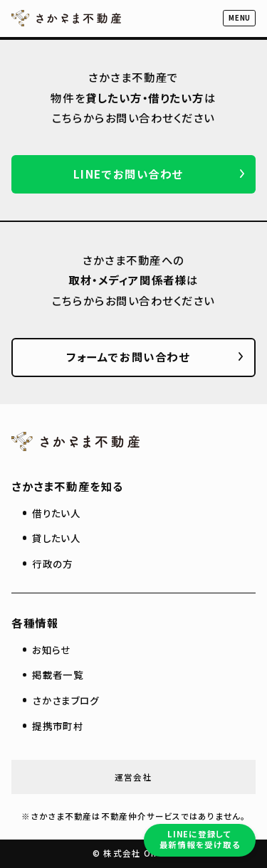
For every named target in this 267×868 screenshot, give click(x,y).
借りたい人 (56, 513)
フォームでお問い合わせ (128, 356)
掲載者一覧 (58, 674)
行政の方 (52, 563)
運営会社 (133, 777)
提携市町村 (58, 726)
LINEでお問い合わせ (128, 174)
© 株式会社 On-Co (133, 853)
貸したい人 (56, 538)
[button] (239, 18)
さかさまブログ (66, 700)
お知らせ (51, 650)
